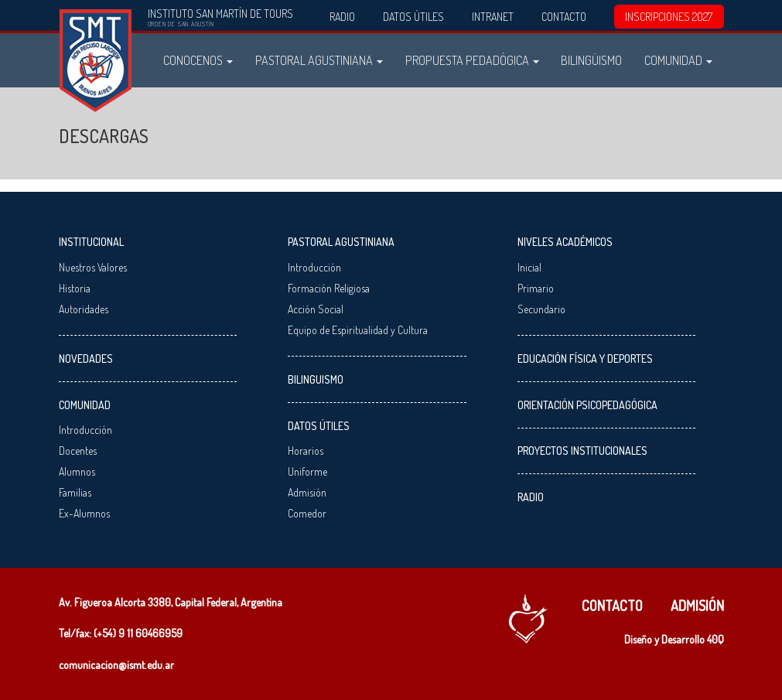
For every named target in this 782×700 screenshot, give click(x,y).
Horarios (306, 451)
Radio (342, 17)
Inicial (529, 267)
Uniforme (307, 471)
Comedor (307, 513)
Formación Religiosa (329, 288)
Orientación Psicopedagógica (587, 405)
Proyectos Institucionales (582, 451)
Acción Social (316, 309)
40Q (715, 639)
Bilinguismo (316, 379)
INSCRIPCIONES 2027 (669, 17)
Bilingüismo (591, 60)
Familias (75, 492)
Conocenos (198, 60)
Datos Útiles (413, 17)
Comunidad (678, 60)
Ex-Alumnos (84, 513)
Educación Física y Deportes (585, 359)
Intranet (493, 17)
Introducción (85, 430)
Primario (536, 288)
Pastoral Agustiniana (319, 60)
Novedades (86, 359)
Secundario (541, 309)
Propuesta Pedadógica (472, 60)
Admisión (307, 492)
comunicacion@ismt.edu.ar (116, 665)
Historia (75, 288)
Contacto (564, 17)
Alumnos (77, 471)
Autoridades (84, 309)
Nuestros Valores (93, 267)
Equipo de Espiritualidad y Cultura (358, 330)
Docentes (78, 451)
